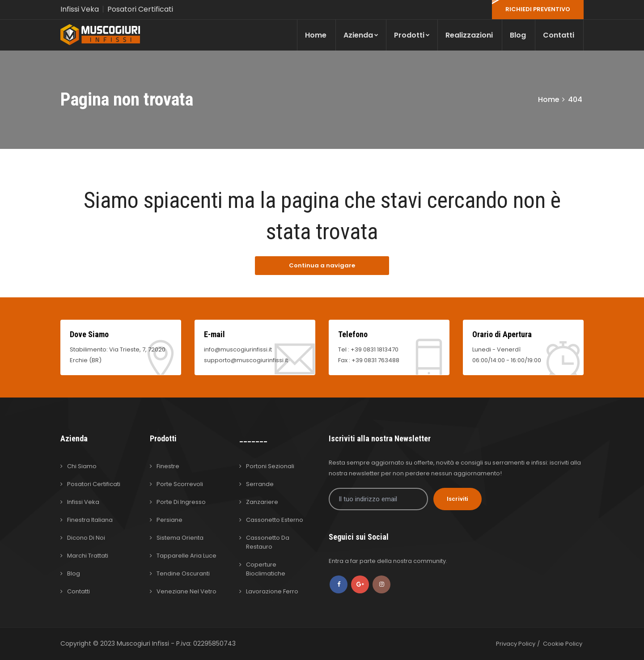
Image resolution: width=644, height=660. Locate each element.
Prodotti (412, 35)
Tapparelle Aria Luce (186, 556)
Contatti (559, 35)
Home (316, 35)
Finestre (168, 466)
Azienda (361, 35)
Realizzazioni (469, 35)
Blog (518, 35)
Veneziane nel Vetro (186, 591)
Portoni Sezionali (270, 466)
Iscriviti (458, 499)
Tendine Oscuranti (183, 573)
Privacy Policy (516, 644)
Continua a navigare (322, 265)
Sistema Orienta (180, 538)
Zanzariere (262, 502)
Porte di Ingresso (181, 502)
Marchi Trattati (88, 556)
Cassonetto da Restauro (268, 542)
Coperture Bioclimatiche (266, 569)
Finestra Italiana (90, 520)
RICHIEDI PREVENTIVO (538, 9)
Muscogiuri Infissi (144, 643)
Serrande (260, 484)
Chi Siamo (82, 466)
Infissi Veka (80, 9)
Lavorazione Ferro (272, 591)
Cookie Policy (563, 644)
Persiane (169, 520)
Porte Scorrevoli (180, 484)
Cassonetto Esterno (275, 520)
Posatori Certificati (140, 9)
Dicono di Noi (86, 538)
